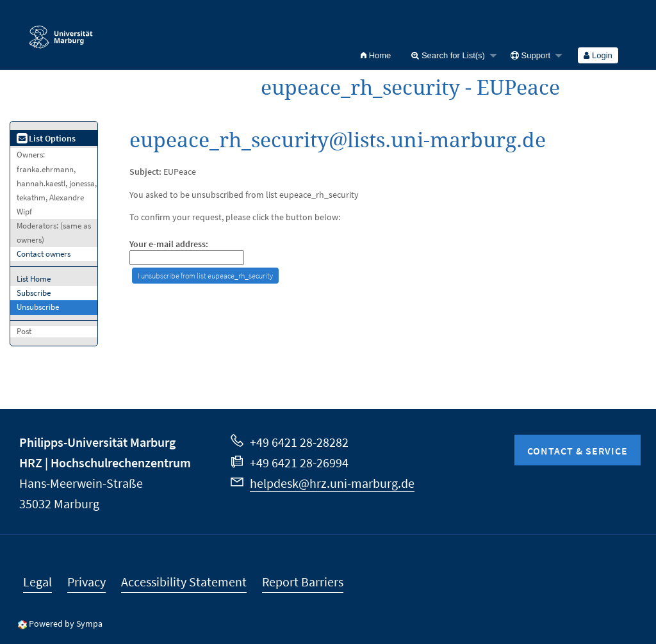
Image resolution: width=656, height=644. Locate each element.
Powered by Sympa (66, 624)
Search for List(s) (448, 55)
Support (530, 55)
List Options (46, 138)
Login (598, 55)
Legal (37, 582)
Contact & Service (578, 451)
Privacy (86, 582)
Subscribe (34, 293)
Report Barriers (303, 582)
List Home (34, 279)
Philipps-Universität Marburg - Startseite (61, 31)
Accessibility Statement (184, 582)
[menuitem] (376, 55)
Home (376, 55)
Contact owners (44, 254)
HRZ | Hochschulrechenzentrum (105, 463)
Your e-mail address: (169, 244)
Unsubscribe (38, 307)
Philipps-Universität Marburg (97, 442)
